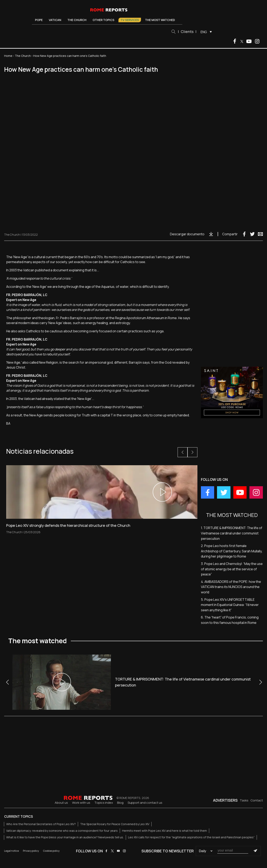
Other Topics (105, 20)
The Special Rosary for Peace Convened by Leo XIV (115, 824)
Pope (41, 20)
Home (8, 56)
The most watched (162, 20)
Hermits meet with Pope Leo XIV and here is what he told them (164, 831)
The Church (79, 20)
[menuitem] (207, 32)
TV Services (131, 20)
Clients (189, 32)
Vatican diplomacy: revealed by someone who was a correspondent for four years (62, 831)
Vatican (57, 20)
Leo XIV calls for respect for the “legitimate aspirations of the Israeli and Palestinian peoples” (191, 837)
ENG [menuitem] (205, 32)
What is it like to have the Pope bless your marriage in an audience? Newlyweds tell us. (65, 837)
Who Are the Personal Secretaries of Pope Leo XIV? (41, 824)
